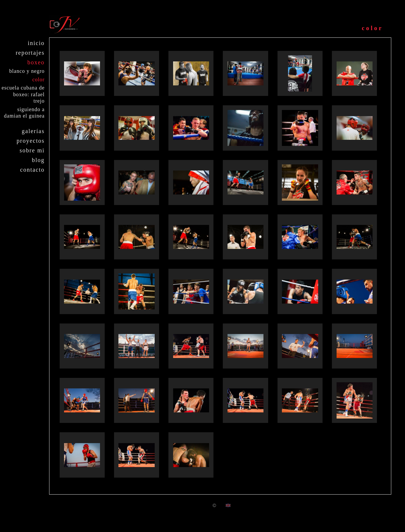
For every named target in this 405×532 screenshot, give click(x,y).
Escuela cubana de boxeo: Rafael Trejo (23, 94)
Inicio (36, 43)
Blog (38, 160)
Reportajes (30, 53)
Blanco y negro (27, 71)
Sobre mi (32, 150)
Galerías (33, 131)
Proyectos (31, 141)
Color (39, 80)
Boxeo (36, 62)
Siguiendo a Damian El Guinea (24, 113)
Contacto (32, 170)
